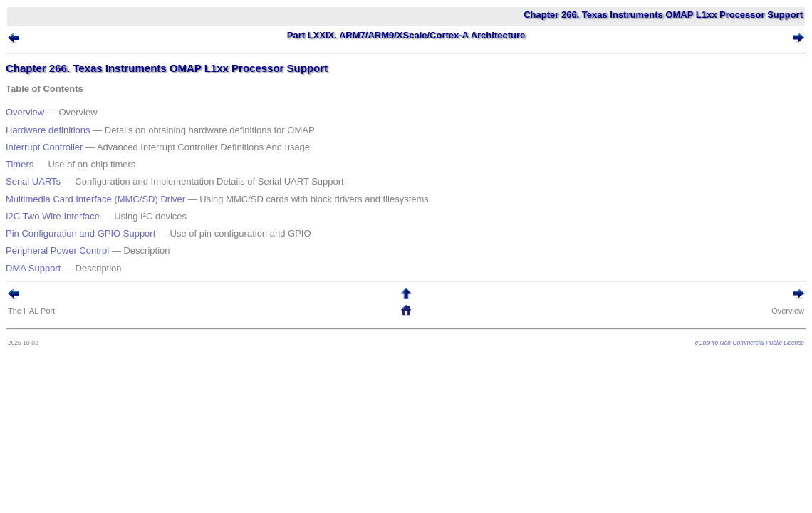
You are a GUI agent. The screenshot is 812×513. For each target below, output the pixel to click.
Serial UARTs (54, 159)
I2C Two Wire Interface (74, 183)
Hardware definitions (69, 125)
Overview (46, 113)
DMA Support (54, 218)
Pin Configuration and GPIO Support (102, 194)
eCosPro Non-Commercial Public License (728, 289)
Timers (41, 148)
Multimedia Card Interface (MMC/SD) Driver (117, 171)
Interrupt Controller (66, 136)
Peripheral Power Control (79, 206)
